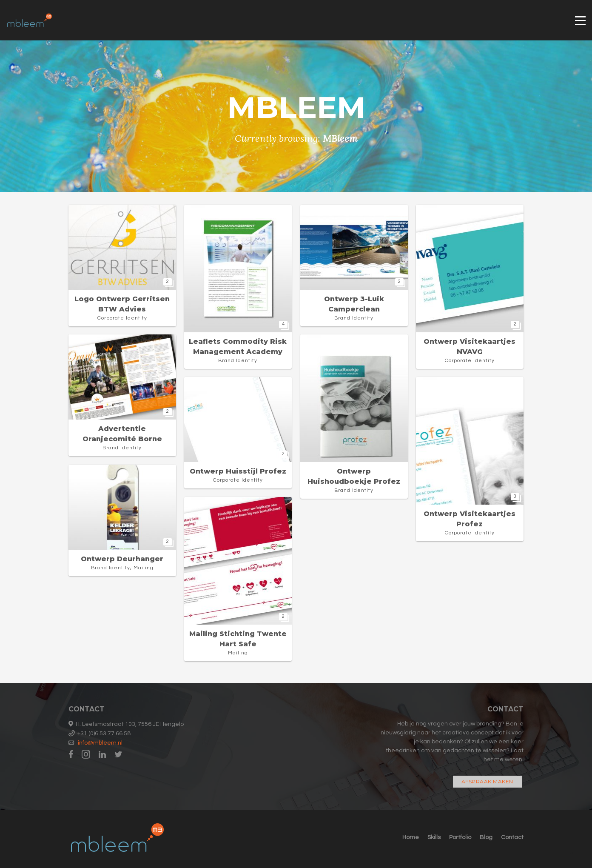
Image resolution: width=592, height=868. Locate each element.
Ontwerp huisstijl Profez (238, 471)
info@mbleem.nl (100, 743)
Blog (486, 837)
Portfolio (460, 837)
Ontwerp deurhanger (122, 559)
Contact (512, 837)
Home (411, 837)
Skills (434, 837)
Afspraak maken (487, 781)
